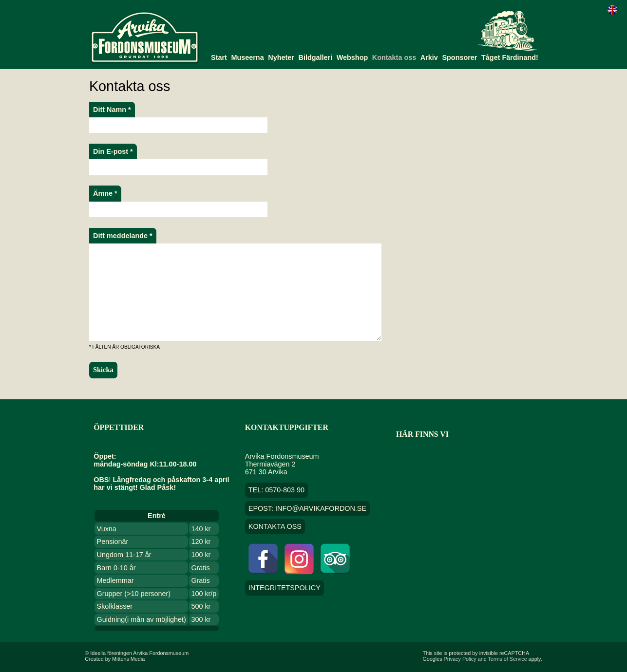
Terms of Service (507, 659)
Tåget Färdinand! (510, 57)
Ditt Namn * (112, 110)
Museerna (247, 57)
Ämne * (105, 193)
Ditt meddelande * (123, 236)
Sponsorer (459, 57)
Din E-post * (113, 151)
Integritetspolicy (285, 588)
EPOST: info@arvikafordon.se (307, 508)
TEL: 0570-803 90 (276, 490)
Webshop (352, 57)
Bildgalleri (316, 57)
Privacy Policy (460, 659)
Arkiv (429, 57)
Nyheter (281, 57)
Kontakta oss (394, 57)
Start (219, 57)
